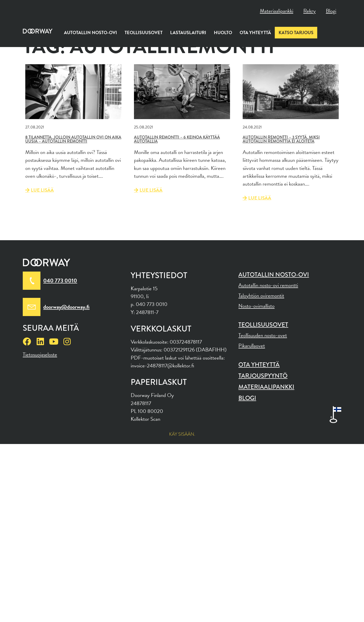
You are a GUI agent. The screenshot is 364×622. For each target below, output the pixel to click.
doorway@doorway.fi (66, 307)
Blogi (331, 11)
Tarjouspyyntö (263, 376)
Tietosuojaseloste (40, 354)
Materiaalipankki (277, 11)
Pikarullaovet (252, 346)
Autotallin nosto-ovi (90, 32)
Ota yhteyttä (255, 32)
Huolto (223, 32)
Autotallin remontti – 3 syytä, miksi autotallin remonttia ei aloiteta (281, 139)
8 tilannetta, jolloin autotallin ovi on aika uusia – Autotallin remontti (73, 139)
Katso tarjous (296, 32)
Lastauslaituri (188, 32)
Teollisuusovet (144, 32)
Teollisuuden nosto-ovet (263, 335)
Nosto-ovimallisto (256, 306)
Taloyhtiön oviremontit (261, 296)
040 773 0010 (60, 281)
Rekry (310, 11)
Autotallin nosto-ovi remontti (268, 285)
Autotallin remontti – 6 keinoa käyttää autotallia (177, 139)
